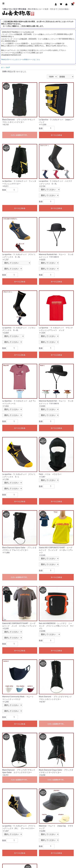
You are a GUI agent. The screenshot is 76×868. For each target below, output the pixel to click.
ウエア (8, 67)
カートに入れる (56, 135)
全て (3, 67)
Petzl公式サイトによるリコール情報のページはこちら (21, 59)
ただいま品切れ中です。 (20, 135)
